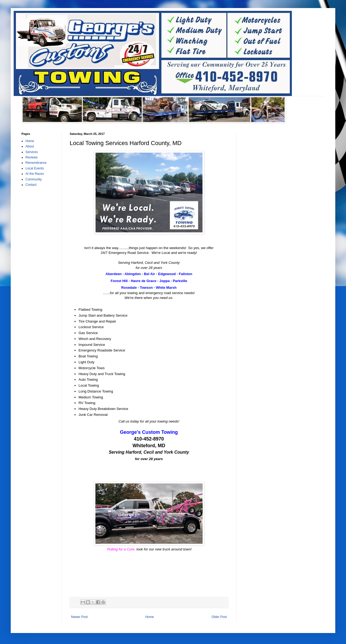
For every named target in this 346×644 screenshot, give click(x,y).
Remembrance (36, 163)
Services (32, 152)
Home (150, 617)
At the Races (35, 174)
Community (34, 179)
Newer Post (79, 617)
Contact (31, 185)
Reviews (31, 157)
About (30, 146)
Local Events (35, 168)
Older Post (219, 617)
